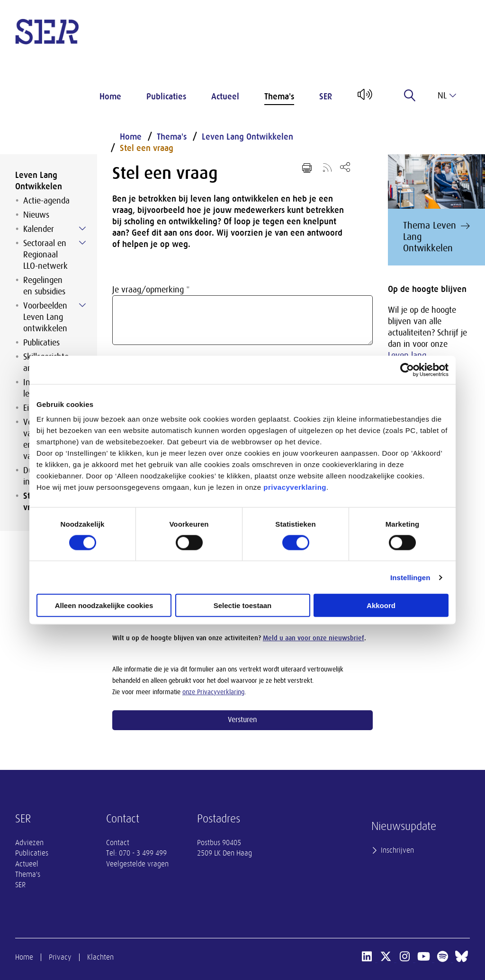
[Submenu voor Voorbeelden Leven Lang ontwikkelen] (82, 305)
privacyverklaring (295, 487)
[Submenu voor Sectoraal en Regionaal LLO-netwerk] (82, 243)
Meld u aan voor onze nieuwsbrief (314, 638)
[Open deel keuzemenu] (345, 167)
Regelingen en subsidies (44, 286)
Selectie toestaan (243, 605)
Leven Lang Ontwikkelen (39, 181)
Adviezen (29, 843)
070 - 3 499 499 (143, 853)
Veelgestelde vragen (137, 864)
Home (110, 97)
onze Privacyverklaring (213, 692)
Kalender (39, 229)
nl (447, 96)
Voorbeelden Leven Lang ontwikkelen (45, 317)
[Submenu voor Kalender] (82, 229)
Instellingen (410, 577)
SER (326, 97)
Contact (118, 843)
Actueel (225, 97)
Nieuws (36, 215)
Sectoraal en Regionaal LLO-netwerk (45, 255)
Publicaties (166, 97)
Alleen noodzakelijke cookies (104, 605)
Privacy (60, 957)
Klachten (100, 957)
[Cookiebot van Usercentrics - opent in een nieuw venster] (407, 370)
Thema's (279, 97)
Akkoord (381, 605)
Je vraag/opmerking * (151, 290)
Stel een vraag (147, 148)
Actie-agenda (46, 201)
